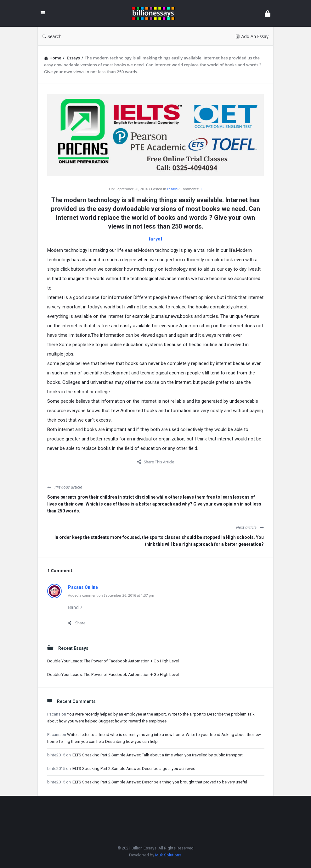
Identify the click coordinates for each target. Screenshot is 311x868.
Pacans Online (83, 587)
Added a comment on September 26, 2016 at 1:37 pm (111, 595)
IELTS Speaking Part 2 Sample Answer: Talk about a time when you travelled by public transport (157, 755)
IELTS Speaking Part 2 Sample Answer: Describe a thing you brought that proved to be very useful (159, 782)
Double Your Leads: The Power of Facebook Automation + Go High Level (113, 661)
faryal (156, 239)
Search (52, 36)
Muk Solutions (168, 855)
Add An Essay (252, 36)
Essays (172, 189)
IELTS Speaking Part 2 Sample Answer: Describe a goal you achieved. (134, 768)
